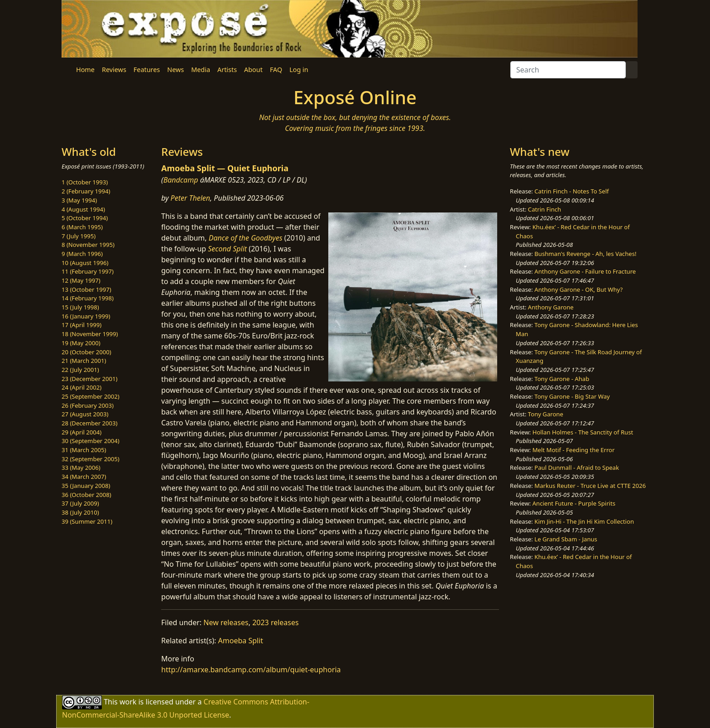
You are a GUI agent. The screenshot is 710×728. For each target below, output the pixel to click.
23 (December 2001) (89, 379)
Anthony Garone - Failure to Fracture (585, 271)
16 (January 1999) (86, 316)
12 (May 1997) (81, 280)
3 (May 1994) (79, 200)
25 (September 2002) (91, 396)
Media (201, 70)
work (128, 702)
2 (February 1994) (86, 191)
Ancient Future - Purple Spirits (574, 503)
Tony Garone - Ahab (562, 379)
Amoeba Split (241, 641)
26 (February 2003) (88, 405)
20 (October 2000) (86, 352)
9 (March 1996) (82, 254)
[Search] (568, 70)
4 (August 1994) (83, 209)
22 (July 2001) (80, 370)
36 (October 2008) (86, 495)
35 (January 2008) (86, 486)
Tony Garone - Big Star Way (572, 396)
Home (85, 70)
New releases (226, 622)
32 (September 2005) (91, 459)
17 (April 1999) (82, 325)
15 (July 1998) (80, 307)
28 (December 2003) (89, 423)
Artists (227, 70)
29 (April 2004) (82, 432)
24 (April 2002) (82, 387)
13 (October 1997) (86, 289)
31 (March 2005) (84, 450)
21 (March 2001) (84, 361)
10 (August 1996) (85, 263)
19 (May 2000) (81, 343)
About (253, 70)
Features (147, 70)
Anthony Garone (551, 307)
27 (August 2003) (85, 414)
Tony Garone (546, 414)
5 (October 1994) (85, 218)
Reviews (114, 70)
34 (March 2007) (84, 477)
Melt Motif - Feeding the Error (574, 450)
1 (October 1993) (85, 182)
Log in (299, 70)
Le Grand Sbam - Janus (566, 539)
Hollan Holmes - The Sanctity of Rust (583, 432)
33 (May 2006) (81, 468)
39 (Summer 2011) (87, 521)
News (175, 70)
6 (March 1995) (82, 227)
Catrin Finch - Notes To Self (571, 191)
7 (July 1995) (79, 236)
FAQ (276, 70)
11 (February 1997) (88, 271)
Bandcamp (181, 180)
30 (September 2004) (91, 441)
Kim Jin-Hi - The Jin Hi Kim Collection (584, 521)
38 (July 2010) (80, 512)
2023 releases (276, 622)
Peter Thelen (191, 198)
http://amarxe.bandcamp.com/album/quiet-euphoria (251, 670)
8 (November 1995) (88, 245)
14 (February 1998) (88, 298)
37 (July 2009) (80, 503)
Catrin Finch (544, 209)
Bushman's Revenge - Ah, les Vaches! (585, 254)
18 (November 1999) (90, 334)
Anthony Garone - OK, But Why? (578, 289)
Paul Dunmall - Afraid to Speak (577, 468)
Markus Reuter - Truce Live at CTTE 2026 (590, 486)
